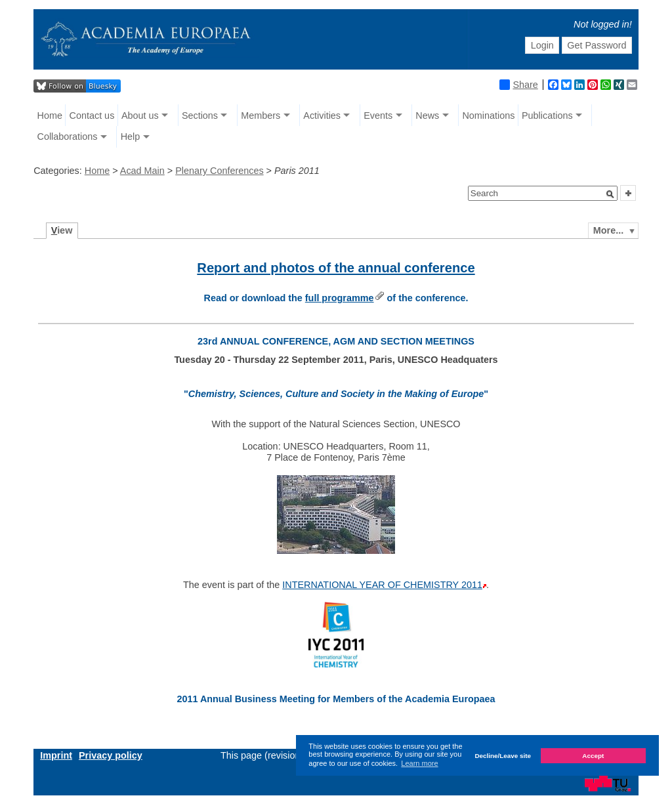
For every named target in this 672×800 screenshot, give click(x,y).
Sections (200, 116)
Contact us (92, 116)
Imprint (56, 755)
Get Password (597, 45)
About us (140, 116)
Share (518, 85)
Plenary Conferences (219, 171)
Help (131, 137)
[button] (610, 194)
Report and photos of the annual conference (336, 268)
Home (50, 116)
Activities (322, 116)
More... (608, 230)
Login (542, 45)
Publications (547, 116)
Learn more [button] (419, 763)
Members (261, 116)
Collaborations (68, 137)
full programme (340, 298)
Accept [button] (593, 756)
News (427, 116)
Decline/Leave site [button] (503, 756)
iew (62, 230)
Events (378, 116)
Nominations (488, 116)
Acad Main (142, 171)
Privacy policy (111, 755)
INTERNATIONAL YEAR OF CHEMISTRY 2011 (382, 585)
